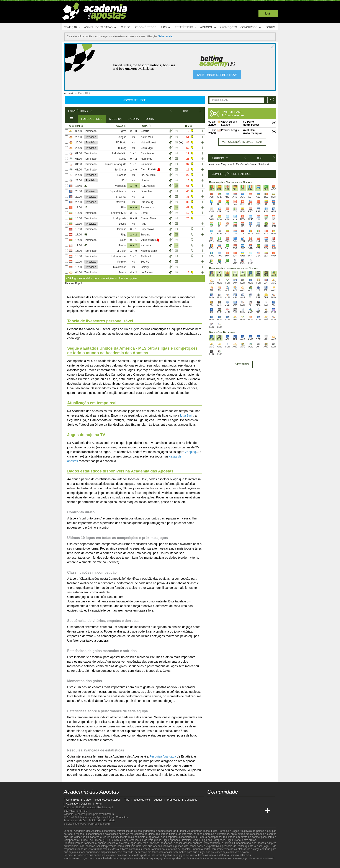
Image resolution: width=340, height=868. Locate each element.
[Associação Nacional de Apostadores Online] (105, 864)
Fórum (270, 27)
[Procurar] (271, 100)
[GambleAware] (75, 864)
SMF (86, 811)
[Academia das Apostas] (211, 811)
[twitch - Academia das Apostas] (211, 802)
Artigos (208, 27)
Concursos (251, 27)
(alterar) (265, 164)
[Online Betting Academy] (227, 811)
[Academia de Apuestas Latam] (243, 811)
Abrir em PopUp (74, 283)
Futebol (181, 831)
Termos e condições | (76, 821)
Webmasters (106, 814)
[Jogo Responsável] (123, 864)
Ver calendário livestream (242, 142)
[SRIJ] (139, 864)
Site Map (69, 811)
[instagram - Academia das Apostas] (243, 802)
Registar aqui (105, 808)
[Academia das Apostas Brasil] (219, 811)
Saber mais (165, 36)
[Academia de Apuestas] (235, 811)
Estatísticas (186, 27)
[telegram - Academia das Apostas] (252, 802)
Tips (166, 27)
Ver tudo (242, 364)
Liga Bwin (187, 415)
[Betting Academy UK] (252, 811)
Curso (126, 27)
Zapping (190, 452)
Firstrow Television (240, 855)
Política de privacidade (102, 821)
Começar (73, 27)
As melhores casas (100, 27)
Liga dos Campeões (214, 840)
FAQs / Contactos (118, 817)
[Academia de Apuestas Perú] (260, 811)
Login (268, 13)
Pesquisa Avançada (163, 756)
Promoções (228, 27)
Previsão (91, 137)
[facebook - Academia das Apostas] (235, 802)
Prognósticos (145, 27)
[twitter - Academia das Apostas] (219, 802)
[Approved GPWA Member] (92, 864)
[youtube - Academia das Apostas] (227, 802)
